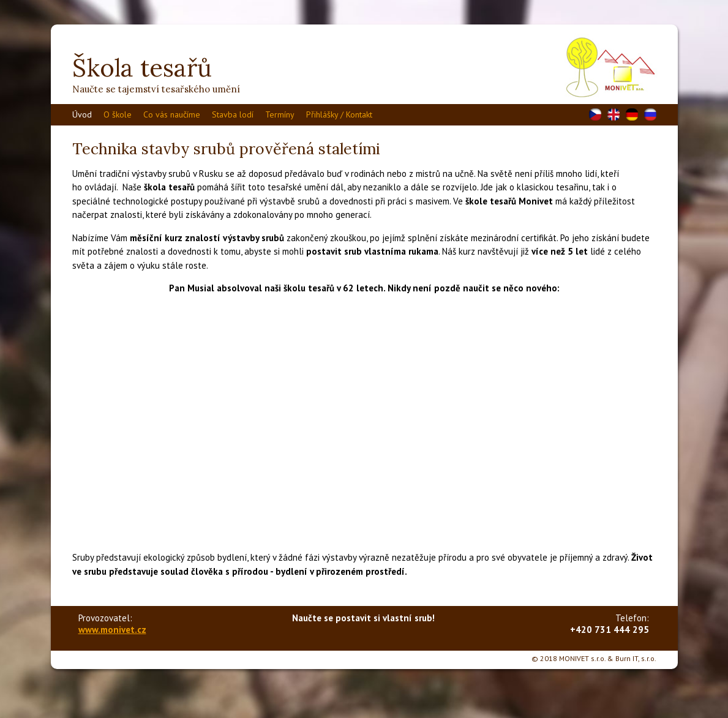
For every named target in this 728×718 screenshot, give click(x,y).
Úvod (82, 114)
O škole (118, 114)
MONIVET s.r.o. (582, 658)
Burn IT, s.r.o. (636, 658)
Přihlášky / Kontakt (339, 114)
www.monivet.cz (112, 630)
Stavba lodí (233, 114)
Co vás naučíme (172, 114)
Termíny (280, 114)
